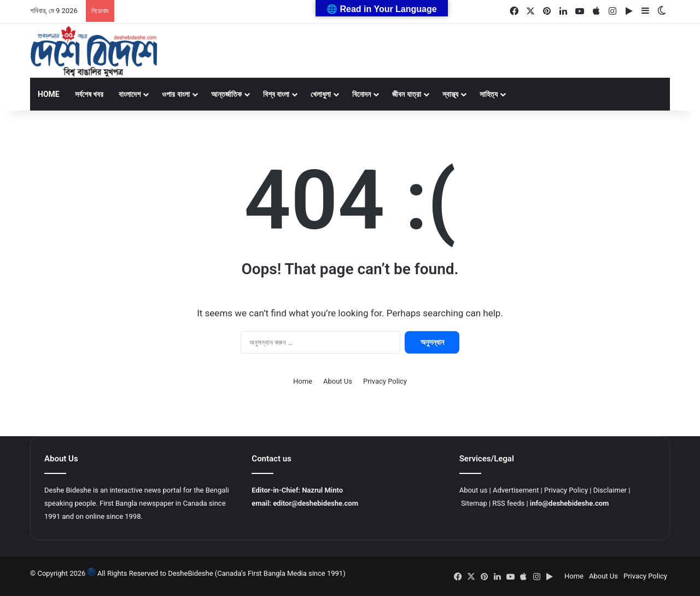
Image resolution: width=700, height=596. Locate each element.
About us (474, 490)
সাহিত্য (489, 94)
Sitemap (474, 503)
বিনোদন (361, 94)
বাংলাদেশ (130, 94)
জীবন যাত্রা (406, 94)
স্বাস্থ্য (450, 94)
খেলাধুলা (321, 94)
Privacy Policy (385, 381)
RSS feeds (508, 503)
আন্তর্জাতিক (226, 94)
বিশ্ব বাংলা (276, 94)
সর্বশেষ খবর (89, 94)
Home (49, 94)
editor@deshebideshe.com (316, 503)
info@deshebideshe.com (570, 503)
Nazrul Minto (322, 490)
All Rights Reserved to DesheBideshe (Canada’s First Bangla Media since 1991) (221, 573)
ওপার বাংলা (176, 94)
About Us (338, 381)
